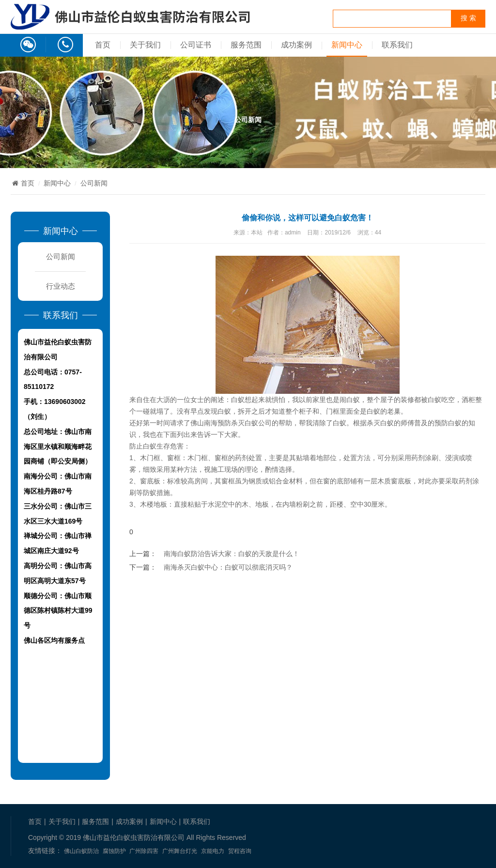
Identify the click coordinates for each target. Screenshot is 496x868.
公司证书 (196, 45)
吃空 (448, 400)
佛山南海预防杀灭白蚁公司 (231, 423)
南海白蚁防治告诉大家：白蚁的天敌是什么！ (232, 554)
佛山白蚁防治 (81, 851)
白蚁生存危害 (163, 446)
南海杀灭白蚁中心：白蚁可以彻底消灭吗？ (228, 567)
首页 (103, 45)
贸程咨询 (240, 851)
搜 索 (468, 18)
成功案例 (296, 45)
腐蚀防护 (114, 851)
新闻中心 (347, 45)
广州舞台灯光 (180, 851)
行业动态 (61, 286)
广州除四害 (144, 851)
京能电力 (213, 851)
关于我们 (145, 45)
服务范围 (246, 45)
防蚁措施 (156, 493)
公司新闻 (94, 183)
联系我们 (397, 45)
